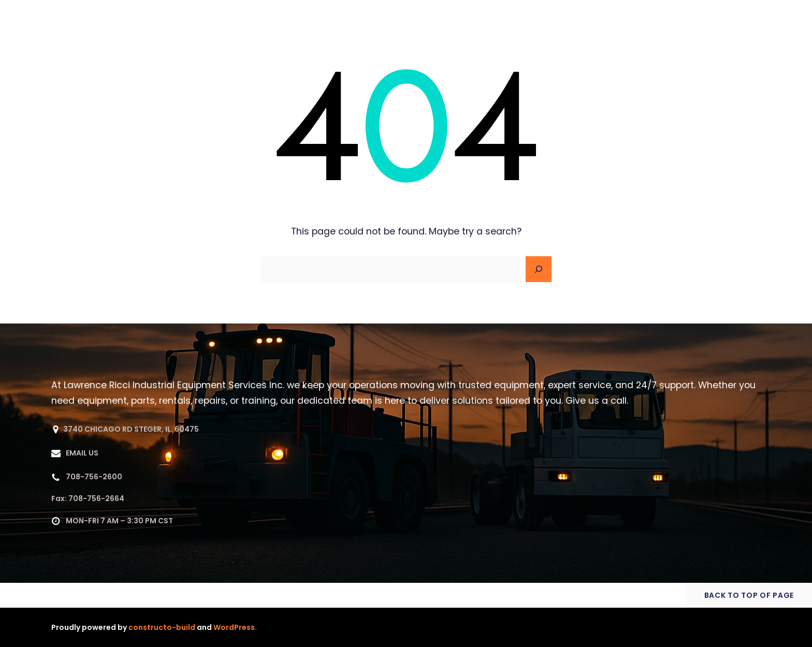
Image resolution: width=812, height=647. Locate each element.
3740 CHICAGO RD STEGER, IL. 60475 (131, 429)
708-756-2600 (94, 477)
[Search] (539, 269)
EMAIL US (82, 453)
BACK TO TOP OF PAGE (749, 595)
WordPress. (235, 627)
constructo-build (162, 627)
